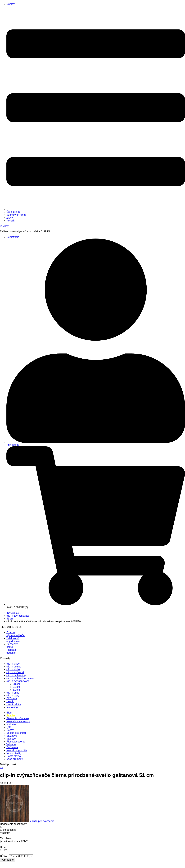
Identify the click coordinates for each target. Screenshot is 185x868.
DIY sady (12, 698)
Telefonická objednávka (13, 640)
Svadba (11, 716)
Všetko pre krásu (16, 733)
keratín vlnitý (14, 704)
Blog (9, 713)
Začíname (12, 747)
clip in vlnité (13, 669)
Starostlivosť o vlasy (18, 718)
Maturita (11, 724)
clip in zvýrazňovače (18, 616)
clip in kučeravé (15, 672)
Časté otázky (14, 756)
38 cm (16, 684)
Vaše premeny (15, 759)
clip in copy (13, 696)
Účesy (10, 730)
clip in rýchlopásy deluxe (20, 678)
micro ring (12, 707)
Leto (9, 727)
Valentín (11, 744)
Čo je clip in (13, 212)
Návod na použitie (17, 750)
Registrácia (13, 237)
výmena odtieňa (16, 634)
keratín (10, 701)
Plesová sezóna (16, 742)
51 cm (10, 619)
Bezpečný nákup (12, 645)
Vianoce (11, 739)
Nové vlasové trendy (18, 721)
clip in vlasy (13, 664)
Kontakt (11, 221)
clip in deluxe (14, 667)
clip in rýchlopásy (16, 675)
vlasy (4, 226)
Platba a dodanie (11, 651)
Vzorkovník (16, 215)
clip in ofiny (13, 693)
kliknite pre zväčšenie (42, 821)
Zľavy (10, 218)
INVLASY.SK (14, 613)
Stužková (12, 736)
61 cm (16, 690)
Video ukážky (14, 753)
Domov (11, 4)
